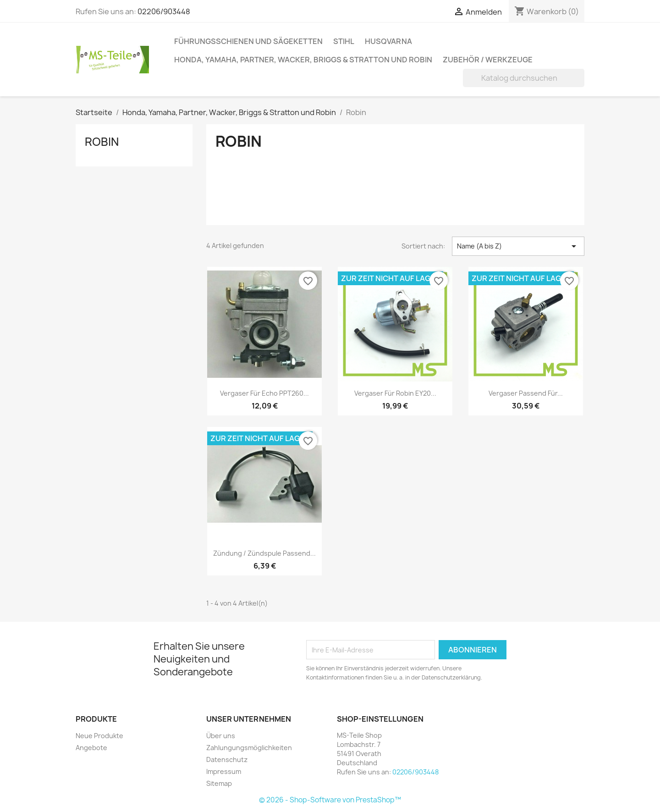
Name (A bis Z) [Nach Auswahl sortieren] (518, 246)
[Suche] (524, 78)
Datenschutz (227, 760)
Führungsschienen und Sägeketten (248, 41)
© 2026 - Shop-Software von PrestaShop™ (330, 800)
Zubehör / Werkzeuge (488, 60)
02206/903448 (164, 11)
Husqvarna (388, 41)
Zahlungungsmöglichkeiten (249, 748)
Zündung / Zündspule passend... (264, 553)
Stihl (344, 41)
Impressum (224, 771)
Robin (102, 142)
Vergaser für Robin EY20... (395, 393)
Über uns (221, 736)
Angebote (91, 748)
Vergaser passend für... (526, 393)
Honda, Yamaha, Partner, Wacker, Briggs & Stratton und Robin (303, 60)
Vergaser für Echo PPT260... (264, 393)
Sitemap (219, 783)
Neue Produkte (99, 736)
